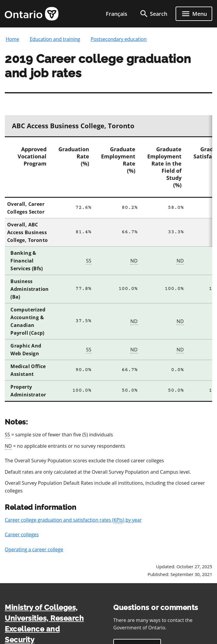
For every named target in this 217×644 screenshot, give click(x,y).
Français (117, 14)
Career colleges (22, 535)
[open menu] (194, 14)
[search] (153, 14)
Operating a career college (34, 549)
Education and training (55, 39)
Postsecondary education (119, 39)
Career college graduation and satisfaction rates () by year (73, 520)
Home (12, 39)
